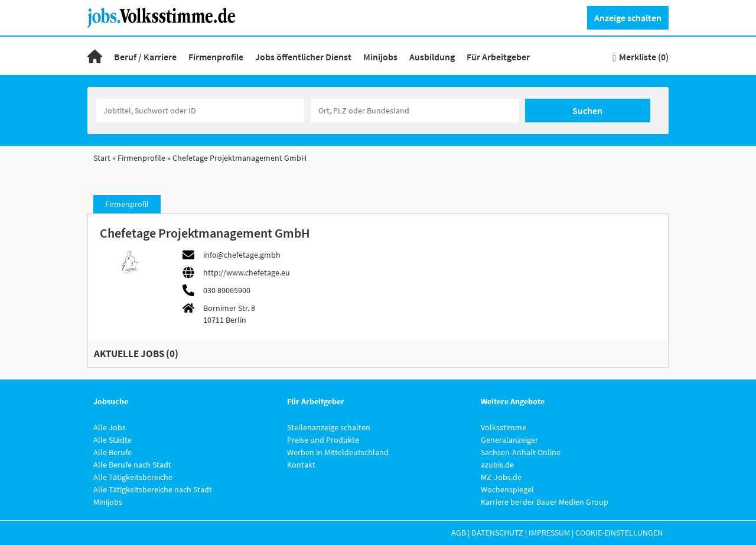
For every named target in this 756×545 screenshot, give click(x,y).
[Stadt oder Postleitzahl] (415, 111)
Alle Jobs (110, 427)
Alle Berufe (113, 452)
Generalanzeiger (509, 440)
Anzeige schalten (628, 18)
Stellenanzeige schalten (329, 427)
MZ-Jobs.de (501, 477)
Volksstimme (504, 427)
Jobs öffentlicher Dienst (303, 57)
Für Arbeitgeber (498, 57)
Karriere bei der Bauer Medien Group (545, 502)
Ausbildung (432, 57)
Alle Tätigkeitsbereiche (133, 477)
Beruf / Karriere (145, 57)
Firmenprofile (216, 57)
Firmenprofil (127, 204)
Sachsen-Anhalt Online (521, 452)
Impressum (549, 533)
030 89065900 (227, 290)
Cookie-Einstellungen (619, 533)
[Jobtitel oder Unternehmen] (200, 111)
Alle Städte (113, 440)
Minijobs (380, 57)
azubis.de (497, 465)
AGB (459, 533)
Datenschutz (497, 533)
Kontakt (301, 465)
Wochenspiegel (507, 489)
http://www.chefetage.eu (247, 272)
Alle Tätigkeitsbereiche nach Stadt (153, 489)
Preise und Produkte (323, 440)
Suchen (587, 111)
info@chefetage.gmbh (242, 255)
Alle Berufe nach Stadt (132, 465)
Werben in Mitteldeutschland (338, 452)
